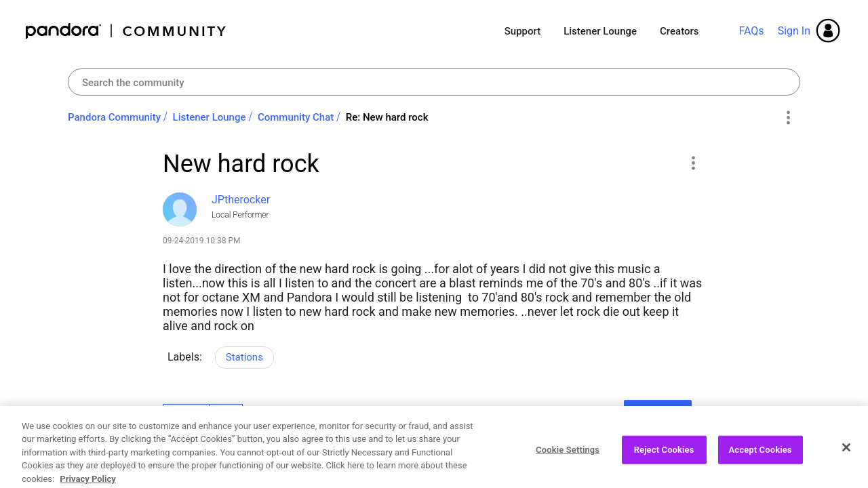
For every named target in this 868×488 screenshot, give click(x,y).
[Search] (434, 82)
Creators (679, 31)
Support (522, 31)
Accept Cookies (761, 460)
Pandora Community (126, 31)
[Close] (846, 457)
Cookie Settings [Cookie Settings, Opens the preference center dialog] (568, 460)
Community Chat (296, 117)
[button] (693, 163)
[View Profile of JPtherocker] (241, 200)
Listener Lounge (600, 31)
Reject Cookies (664, 460)
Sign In (794, 31)
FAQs (751, 31)
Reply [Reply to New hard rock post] (657, 413)
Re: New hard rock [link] (387, 117)
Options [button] (788, 118)
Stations (244, 357)
